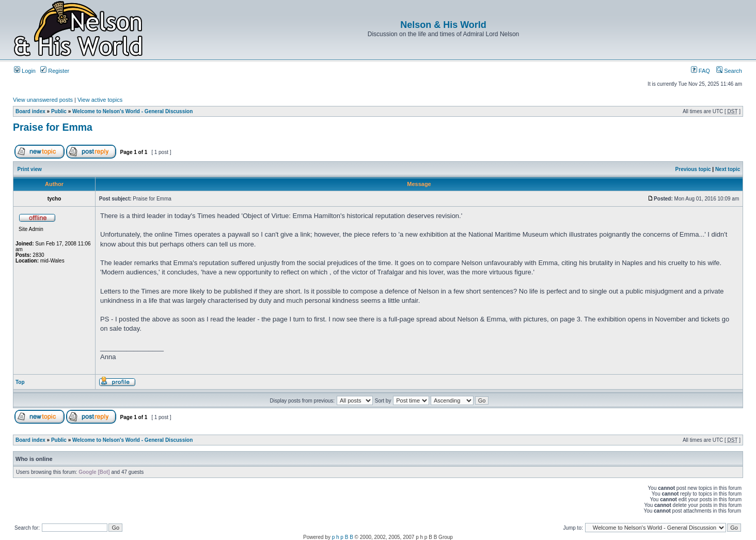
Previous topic (693, 169)
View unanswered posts (43, 100)
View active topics (100, 100)
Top (20, 382)
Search (729, 71)
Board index (30, 111)
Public (59, 111)
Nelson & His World (443, 25)
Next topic (728, 169)
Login (25, 71)
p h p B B (343, 537)
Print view (30, 169)
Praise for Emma (53, 127)
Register (55, 71)
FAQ (700, 71)
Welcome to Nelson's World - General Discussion (132, 111)
